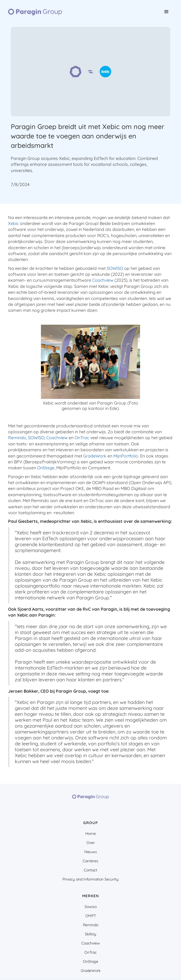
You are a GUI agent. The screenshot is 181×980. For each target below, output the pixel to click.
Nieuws (91, 852)
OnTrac (82, 438)
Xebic (13, 223)
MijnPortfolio (126, 456)
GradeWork (95, 456)
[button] (166, 12)
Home (91, 834)
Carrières (90, 861)
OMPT (91, 916)
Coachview (103, 280)
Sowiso (91, 907)
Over (91, 843)
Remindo (17, 438)
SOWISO (115, 268)
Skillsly (90, 934)
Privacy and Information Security (90, 879)
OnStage (46, 468)
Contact (90, 870)
